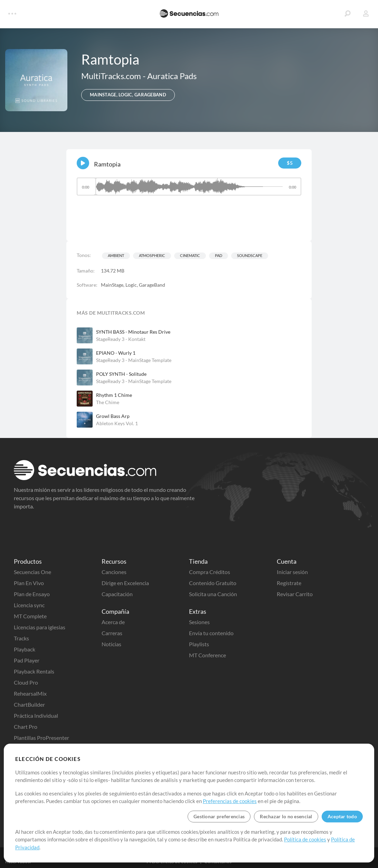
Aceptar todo (342, 816)
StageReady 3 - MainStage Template (134, 360)
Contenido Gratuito (213, 583)
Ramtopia (107, 164)
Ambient (116, 255)
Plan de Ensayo (32, 594)
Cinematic (190, 255)
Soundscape (250, 255)
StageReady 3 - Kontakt (121, 339)
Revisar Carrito (295, 594)
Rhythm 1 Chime (114, 395)
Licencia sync (29, 605)
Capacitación (117, 594)
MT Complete (30, 616)
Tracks (21, 638)
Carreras (112, 633)
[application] (189, 190)
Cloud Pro (26, 682)
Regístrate (289, 583)
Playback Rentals (34, 671)
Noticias (111, 644)
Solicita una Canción (213, 594)
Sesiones (199, 622)
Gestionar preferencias (219, 816)
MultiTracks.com (112, 76)
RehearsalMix (30, 693)
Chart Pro (26, 727)
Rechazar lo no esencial (286, 816)
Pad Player (27, 660)
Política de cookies (305, 839)
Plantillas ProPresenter (41, 738)
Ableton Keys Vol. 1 (117, 423)
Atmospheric (152, 255)
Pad (219, 255)
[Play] (83, 163)
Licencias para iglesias (40, 627)
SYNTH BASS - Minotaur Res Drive (133, 332)
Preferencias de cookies (230, 801)
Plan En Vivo (29, 583)
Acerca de (113, 622)
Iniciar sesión (292, 572)
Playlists (199, 644)
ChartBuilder (29, 704)
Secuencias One (32, 572)
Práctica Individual (36, 716)
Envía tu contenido (211, 633)
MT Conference (207, 655)
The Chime (108, 402)
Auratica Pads (172, 76)
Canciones (114, 572)
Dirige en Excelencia (125, 583)
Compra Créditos (210, 572)
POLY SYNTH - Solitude (121, 374)
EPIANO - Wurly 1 (116, 353)
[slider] (189, 187)
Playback (25, 649)
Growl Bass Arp (113, 416)
